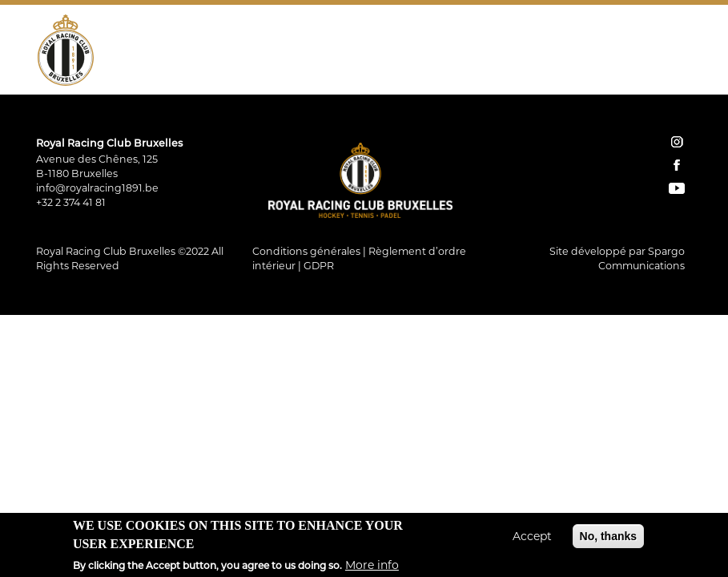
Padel (392, 36)
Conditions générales (306, 251)
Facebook (657, 71)
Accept (532, 541)
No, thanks (609, 541)
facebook (677, 165)
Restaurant (471, 36)
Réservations (519, 71)
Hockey (263, 36)
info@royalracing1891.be (97, 188)
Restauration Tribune (599, 36)
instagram (677, 142)
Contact (593, 71)
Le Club (193, 36)
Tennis (331, 36)
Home (465, 71)
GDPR (319, 266)
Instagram (634, 71)
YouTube (679, 71)
